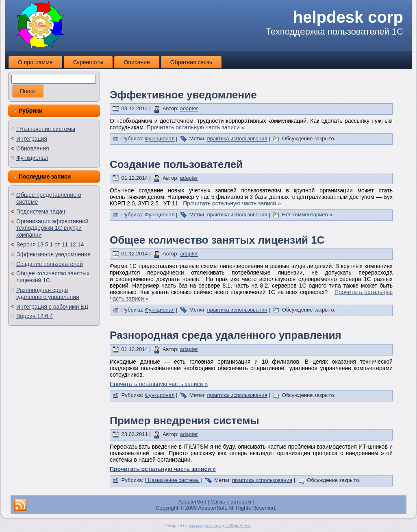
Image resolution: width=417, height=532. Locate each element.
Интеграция (32, 139)
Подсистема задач (41, 211)
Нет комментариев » (307, 215)
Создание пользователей (50, 264)
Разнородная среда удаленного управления (48, 293)
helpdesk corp (348, 17)
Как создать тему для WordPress (220, 526)
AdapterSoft (192, 502)
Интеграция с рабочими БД (52, 307)
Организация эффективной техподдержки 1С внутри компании (52, 228)
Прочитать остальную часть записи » (196, 127)
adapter (189, 109)
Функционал (32, 158)
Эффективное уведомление (53, 254)
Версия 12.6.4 (35, 316)
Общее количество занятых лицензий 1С (217, 240)
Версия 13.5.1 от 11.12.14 (50, 244)
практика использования (237, 139)
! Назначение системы (46, 129)
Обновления (33, 148)
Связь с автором (231, 502)
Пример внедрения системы (185, 421)
